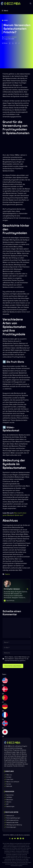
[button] (30, 4)
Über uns (9, 775)
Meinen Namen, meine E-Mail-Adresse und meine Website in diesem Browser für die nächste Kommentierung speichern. (17, 659)
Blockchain (10, 800)
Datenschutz (10, 816)
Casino (6, 20)
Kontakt (9, 777)
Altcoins (9, 802)
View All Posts (10, 601)
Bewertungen (10, 806)
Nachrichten (10, 795)
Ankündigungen (11, 827)
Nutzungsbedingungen (13, 818)
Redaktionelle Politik (12, 822)
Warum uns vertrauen (13, 782)
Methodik (9, 786)
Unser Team (10, 779)
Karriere (9, 784)
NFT (8, 804)
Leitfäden (9, 797)
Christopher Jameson (10, 37)
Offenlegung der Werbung (14, 825)
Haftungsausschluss (12, 820)
